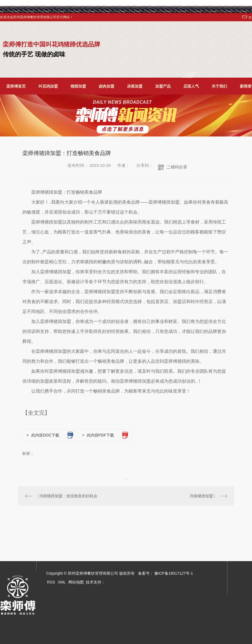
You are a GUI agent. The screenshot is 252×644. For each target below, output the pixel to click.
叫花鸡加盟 (48, 86)
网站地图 (76, 582)
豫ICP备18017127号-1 (174, 573)
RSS (51, 582)
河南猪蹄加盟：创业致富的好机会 (68, 496)
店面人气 (191, 86)
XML (62, 582)
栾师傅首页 (16, 86)
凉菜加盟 (135, 86)
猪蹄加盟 (78, 86)
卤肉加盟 (106, 86)
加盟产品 (163, 86)
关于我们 (219, 86)
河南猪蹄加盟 (201, 496)
